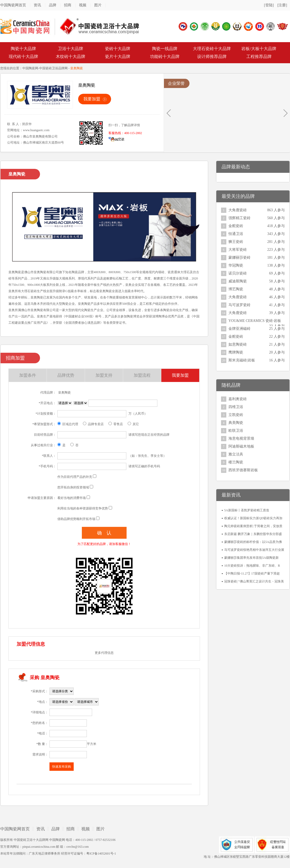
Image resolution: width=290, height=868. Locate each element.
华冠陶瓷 (236, 265)
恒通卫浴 (236, 234)
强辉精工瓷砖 (239, 218)
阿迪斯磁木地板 (241, 446)
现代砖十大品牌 (23, 57)
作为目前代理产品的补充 (75, 477)
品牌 (53, 5)
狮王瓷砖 (236, 242)
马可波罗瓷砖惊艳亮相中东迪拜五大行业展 (254, 550)
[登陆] (269, 5)
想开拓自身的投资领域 (73, 487)
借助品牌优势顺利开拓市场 (76, 519)
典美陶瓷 (236, 423)
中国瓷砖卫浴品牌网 (53, 68)
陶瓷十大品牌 (23, 49)
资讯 (37, 5)
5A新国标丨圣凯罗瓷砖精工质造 (247, 510)
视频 (83, 5)
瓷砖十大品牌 (118, 49)
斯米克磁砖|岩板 (242, 360)
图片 (98, 5)
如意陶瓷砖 (238, 344)
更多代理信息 (104, 653)
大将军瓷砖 (238, 250)
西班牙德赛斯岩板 (243, 470)
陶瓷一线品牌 (165, 49)
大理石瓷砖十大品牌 (212, 49)
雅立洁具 (236, 454)
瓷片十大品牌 (118, 57)
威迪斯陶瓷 (238, 281)
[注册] (282, 5)
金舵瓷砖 (236, 226)
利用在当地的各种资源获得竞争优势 (83, 508)
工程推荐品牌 (259, 57)
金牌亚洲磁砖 (239, 329)
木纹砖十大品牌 (71, 57)
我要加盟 (92, 99)
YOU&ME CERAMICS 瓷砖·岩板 (255, 321)
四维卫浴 (236, 407)
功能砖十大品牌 (165, 57)
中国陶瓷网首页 (13, 5)
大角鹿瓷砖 (238, 210)
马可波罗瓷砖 (239, 305)
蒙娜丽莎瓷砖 (239, 258)
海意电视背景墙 (241, 438)
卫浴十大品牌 (71, 49)
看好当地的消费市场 (72, 498)
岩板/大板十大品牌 (259, 49)
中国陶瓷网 (30, 68)
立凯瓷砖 (236, 415)
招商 (68, 5)
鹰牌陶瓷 (236, 352)
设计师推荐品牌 (212, 57)
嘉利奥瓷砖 (238, 399)
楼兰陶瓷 (236, 462)
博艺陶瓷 (236, 289)
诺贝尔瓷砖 (238, 273)
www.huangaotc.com (36, 130)
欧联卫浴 (236, 431)
